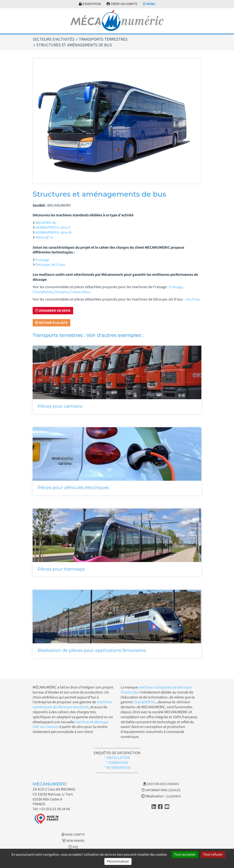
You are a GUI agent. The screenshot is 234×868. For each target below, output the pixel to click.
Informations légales (161, 790)
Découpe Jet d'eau (50, 265)
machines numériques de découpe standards (72, 705)
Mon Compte (73, 835)
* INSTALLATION (117, 758)
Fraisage (42, 260)
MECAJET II (44, 238)
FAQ (73, 847)
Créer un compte (122, 4)
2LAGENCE (173, 796)
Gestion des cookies (161, 784)
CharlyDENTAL (145, 702)
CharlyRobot (43, 292)
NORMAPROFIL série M (53, 233)
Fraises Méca (80, 292)
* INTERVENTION (117, 768)
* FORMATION (117, 763)
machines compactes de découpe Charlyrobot (156, 690)
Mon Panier (73, 841)
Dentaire (61, 292)
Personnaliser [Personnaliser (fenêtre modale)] (118, 861)
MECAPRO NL (46, 223)
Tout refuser (213, 854)
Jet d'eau (193, 299)
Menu (149, 4)
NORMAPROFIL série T (53, 228)
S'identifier (90, 4)
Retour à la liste (51, 323)
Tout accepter (185, 854)
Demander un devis (53, 311)
